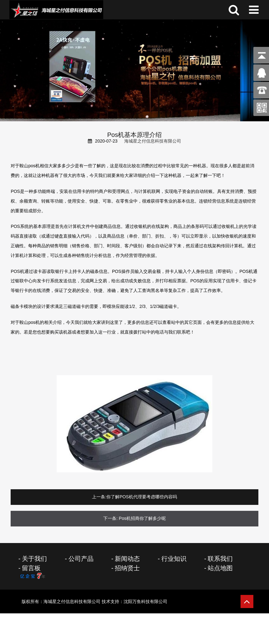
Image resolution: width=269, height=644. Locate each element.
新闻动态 (127, 559)
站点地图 (220, 568)
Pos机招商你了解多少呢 (142, 518)
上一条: (99, 497)
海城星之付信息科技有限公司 (153, 141)
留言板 (31, 568)
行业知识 (174, 559)
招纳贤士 (127, 568)
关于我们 (34, 559)
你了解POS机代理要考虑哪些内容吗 (142, 497)
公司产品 (81, 559)
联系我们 (220, 559)
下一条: (110, 518)
